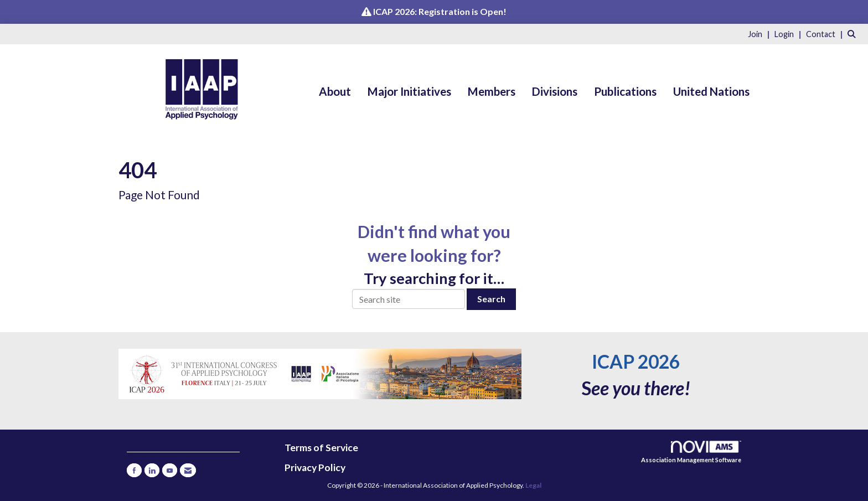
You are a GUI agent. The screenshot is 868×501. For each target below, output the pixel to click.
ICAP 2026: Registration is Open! (440, 11)
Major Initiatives (409, 91)
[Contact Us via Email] (188, 470)
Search (491, 299)
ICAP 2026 (636, 361)
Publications (625, 91)
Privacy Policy (315, 468)
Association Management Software (691, 452)
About (335, 91)
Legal (533, 485)
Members (492, 91)
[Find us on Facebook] (134, 470)
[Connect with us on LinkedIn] (152, 470)
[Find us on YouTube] (170, 470)
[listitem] (760, 33)
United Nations (711, 91)
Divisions (555, 91)
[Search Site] (854, 33)
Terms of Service (321, 448)
